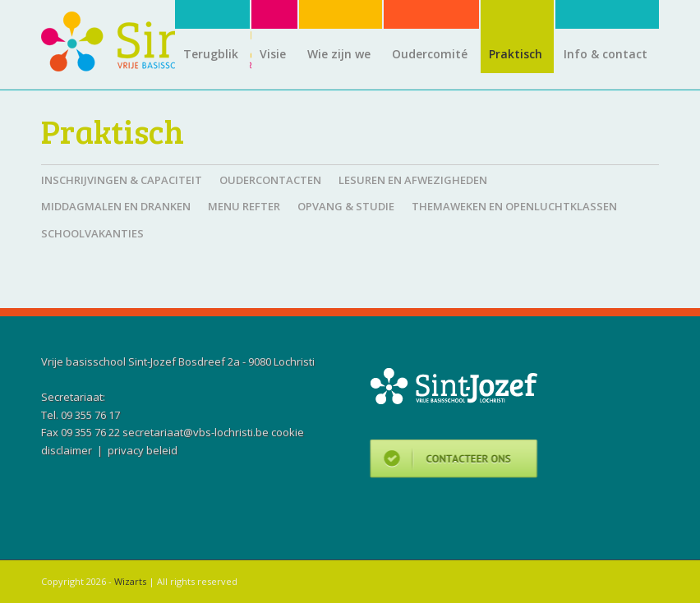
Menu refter (244, 206)
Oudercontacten (270, 180)
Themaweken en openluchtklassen (514, 206)
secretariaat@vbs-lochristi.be (196, 432)
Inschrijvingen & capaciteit (122, 180)
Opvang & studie (346, 206)
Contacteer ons (454, 461)
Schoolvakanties (92, 233)
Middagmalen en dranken (116, 206)
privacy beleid (143, 450)
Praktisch (113, 131)
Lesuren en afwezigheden (413, 180)
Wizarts (130, 581)
